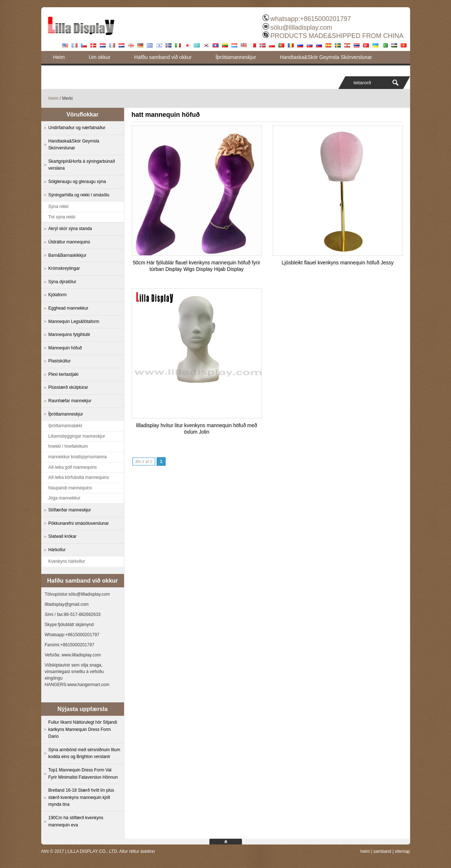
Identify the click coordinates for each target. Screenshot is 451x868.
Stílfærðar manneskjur (70, 510)
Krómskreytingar (64, 268)
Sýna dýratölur (62, 282)
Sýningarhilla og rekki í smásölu (79, 195)
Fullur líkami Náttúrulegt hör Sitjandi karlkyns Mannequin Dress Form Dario (83, 729)
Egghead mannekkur (69, 308)
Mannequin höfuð (65, 348)
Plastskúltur (60, 361)
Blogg (60, 70)
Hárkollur (57, 550)
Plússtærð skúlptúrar (68, 387)
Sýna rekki (59, 207)
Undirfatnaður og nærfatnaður (77, 128)
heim (365, 851)
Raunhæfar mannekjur (70, 401)
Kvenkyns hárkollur (67, 561)
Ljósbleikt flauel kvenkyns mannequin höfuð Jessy (338, 263)
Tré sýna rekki (62, 217)
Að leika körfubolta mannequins (79, 477)
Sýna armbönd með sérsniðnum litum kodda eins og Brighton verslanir (84, 753)
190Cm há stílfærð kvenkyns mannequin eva (76, 821)
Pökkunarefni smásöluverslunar (79, 523)
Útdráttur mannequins (69, 242)
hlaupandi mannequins (70, 488)
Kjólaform (58, 295)
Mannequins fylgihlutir (69, 335)
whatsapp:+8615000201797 (310, 19)
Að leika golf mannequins (73, 467)
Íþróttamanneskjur (236, 57)
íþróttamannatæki (65, 426)
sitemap (402, 851)
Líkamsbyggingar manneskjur (77, 436)
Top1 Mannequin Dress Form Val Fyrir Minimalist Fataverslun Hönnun (83, 774)
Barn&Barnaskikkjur (67, 255)
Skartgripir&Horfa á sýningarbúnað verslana (82, 165)
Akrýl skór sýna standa (70, 229)
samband (382, 851)
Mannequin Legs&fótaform (74, 322)
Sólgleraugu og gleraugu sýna (77, 182)
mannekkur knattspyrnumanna (78, 457)
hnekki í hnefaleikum (68, 446)
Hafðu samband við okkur (163, 57)
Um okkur (99, 57)
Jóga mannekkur (65, 498)
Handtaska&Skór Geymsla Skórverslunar (326, 57)
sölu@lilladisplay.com (301, 27)
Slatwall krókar (63, 536)
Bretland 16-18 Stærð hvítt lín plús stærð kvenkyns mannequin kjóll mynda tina (81, 797)
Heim (59, 57)
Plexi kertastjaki (63, 374)
